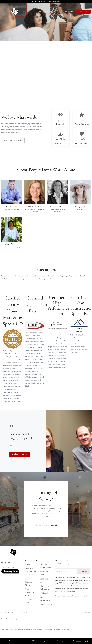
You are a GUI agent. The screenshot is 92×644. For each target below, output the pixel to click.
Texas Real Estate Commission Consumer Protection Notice (46, 1)
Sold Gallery (45, 593)
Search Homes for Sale (30, 592)
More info (79, 641)
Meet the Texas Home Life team (30, 572)
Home (28, 564)
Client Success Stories (28, 582)
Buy (46, 12)
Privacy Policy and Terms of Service (66, 591)
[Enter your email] (67, 571)
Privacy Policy (86, 612)
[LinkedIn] (6, 563)
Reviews (56, 12)
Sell (39, 12)
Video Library (46, 604)
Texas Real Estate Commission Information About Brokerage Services (51, 629)
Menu (69, 12)
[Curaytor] (10, 573)
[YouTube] (9, 563)
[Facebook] (2, 563)
